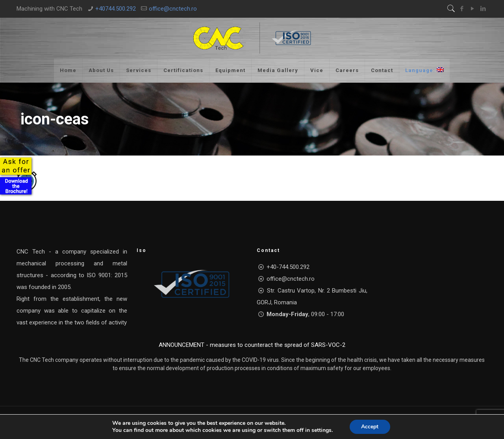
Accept (370, 427)
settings (321, 430)
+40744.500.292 (116, 9)
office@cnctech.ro (173, 9)
